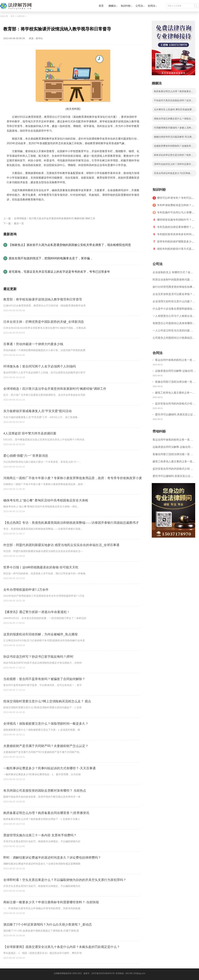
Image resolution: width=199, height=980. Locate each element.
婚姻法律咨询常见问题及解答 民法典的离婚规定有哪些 (174, 138)
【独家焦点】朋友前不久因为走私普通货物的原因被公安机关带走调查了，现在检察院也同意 (70, 245)
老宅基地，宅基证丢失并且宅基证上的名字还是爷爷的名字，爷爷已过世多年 (59, 272)
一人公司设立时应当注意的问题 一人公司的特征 (173, 332)
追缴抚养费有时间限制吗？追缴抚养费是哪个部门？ (174, 147)
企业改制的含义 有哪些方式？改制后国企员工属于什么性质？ (173, 273)
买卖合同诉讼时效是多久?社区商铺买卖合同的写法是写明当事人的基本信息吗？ (174, 174)
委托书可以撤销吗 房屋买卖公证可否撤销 (175, 415)
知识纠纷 (126, 6)
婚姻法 (112, 6)
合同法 (151, 6)
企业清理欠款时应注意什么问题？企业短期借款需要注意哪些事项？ (174, 303)
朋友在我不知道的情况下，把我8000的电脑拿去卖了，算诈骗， (51, 258)
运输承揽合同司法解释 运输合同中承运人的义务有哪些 (175, 371)
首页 (101, 6)
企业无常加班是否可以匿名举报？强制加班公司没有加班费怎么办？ (174, 295)
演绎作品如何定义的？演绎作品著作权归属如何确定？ (174, 165)
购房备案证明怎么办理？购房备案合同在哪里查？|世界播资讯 (174, 92)
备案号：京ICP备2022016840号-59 (99, 973)
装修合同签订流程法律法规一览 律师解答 (175, 382)
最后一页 (19, 223)
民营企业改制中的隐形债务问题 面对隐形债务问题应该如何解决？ (173, 281)
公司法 (139, 6)
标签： (11, 207)
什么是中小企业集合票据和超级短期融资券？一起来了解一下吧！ (174, 310)
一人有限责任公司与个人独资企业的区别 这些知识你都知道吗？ (174, 317)
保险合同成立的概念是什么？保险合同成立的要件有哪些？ (174, 120)
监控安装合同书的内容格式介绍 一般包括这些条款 (175, 404)
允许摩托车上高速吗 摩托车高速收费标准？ (174, 110)
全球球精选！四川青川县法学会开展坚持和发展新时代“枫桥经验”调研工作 (55, 218)
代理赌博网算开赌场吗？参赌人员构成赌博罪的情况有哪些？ (174, 129)
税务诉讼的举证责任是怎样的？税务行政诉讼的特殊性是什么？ (174, 156)
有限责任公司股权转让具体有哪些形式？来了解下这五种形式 (174, 324)
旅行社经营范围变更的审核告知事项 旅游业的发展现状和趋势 (174, 288)
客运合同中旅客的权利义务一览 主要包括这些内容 (175, 360)
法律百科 (21, 16)
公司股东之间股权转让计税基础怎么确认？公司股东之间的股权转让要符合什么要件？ (174, 339)
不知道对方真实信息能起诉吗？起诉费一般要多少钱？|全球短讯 (174, 101)
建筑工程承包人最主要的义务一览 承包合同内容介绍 (175, 393)
